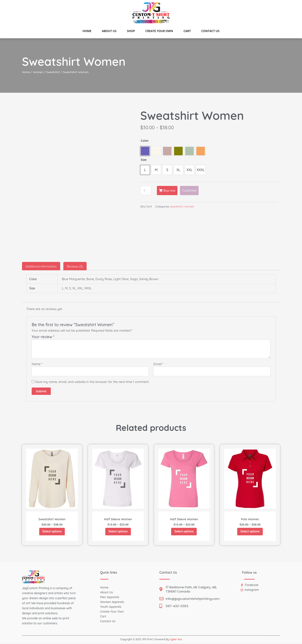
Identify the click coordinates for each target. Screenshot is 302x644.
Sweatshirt (54, 72)
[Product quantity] (146, 191)
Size (144, 160)
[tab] (42, 266)
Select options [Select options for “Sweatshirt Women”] (52, 532)
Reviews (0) (77, 266)
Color (145, 141)
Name (37, 364)
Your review (43, 337)
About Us (109, 31)
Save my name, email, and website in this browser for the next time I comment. (92, 382)
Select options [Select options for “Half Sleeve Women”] (118, 532)
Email (158, 364)
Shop (131, 31)
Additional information (42, 266)
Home (87, 31)
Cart (187, 31)
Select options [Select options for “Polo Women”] (250, 532)
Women (39, 72)
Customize (191, 191)
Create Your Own (159, 31)
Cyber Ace (176, 641)
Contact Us (210, 31)
